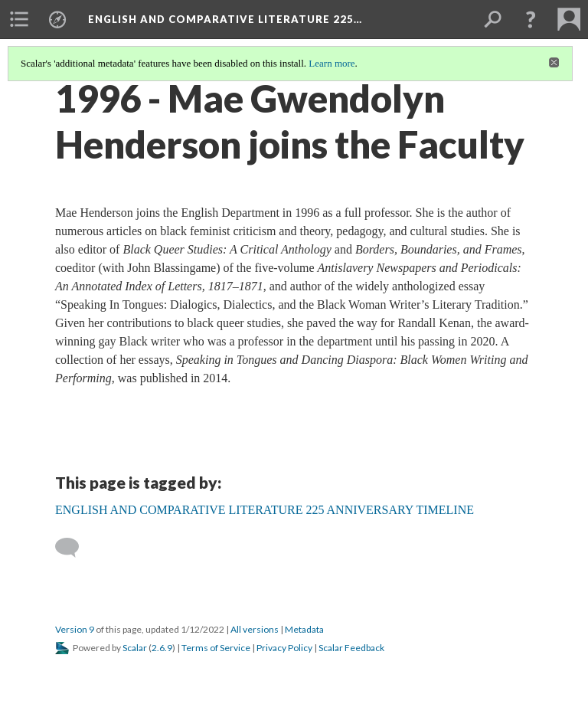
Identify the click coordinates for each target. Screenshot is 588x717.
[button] (531, 19)
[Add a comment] (74, 548)
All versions (255, 629)
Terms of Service (216, 648)
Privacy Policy (284, 648)
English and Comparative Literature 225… (225, 19)
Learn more (332, 63)
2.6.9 (162, 648)
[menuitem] (19, 19)
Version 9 (75, 629)
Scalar (135, 648)
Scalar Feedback (351, 648)
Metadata (304, 629)
